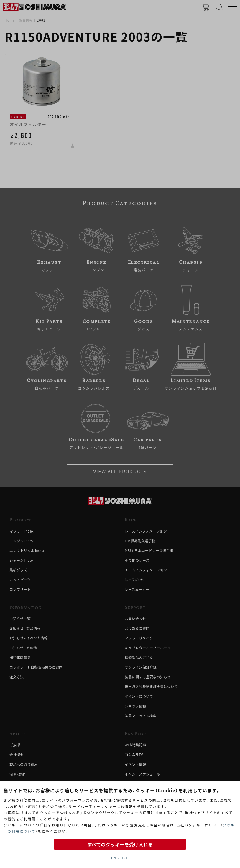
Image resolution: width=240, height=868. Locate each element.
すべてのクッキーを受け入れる (120, 844)
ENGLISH (120, 858)
